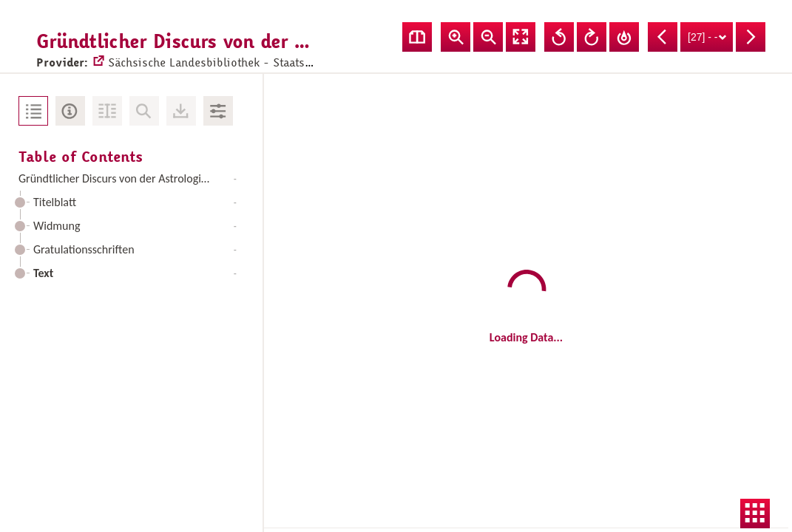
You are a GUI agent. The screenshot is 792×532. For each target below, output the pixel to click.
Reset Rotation (624, 37)
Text (135, 273)
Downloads (181, 111)
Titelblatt (135, 202)
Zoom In (456, 37)
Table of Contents (33, 111)
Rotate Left (559, 37)
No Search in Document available (144, 111)
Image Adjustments (218, 111)
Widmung (135, 226)
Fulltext (107, 111)
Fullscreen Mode (521, 37)
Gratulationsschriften (135, 249)
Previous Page (663, 37)
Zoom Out (488, 37)
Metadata (70, 111)
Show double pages (417, 37)
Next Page (751, 37)
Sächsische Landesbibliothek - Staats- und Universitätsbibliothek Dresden (290, 49)
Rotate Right (592, 37)
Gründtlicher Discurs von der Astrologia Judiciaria (131, 178)
